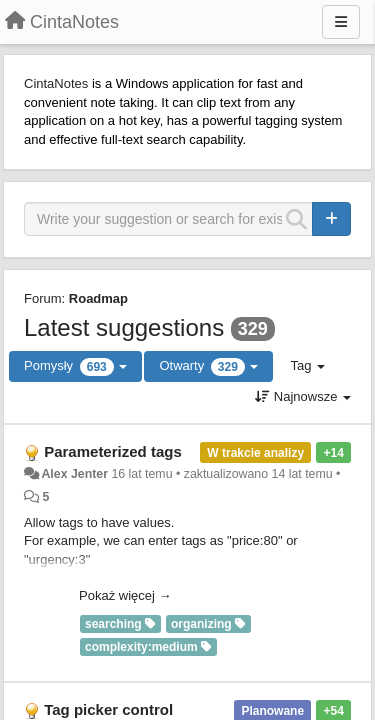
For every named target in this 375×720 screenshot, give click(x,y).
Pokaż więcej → (125, 595)
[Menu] (341, 22)
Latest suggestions (124, 327)
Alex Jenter (74, 474)
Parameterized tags (113, 451)
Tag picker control (108, 709)
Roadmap (98, 298)
